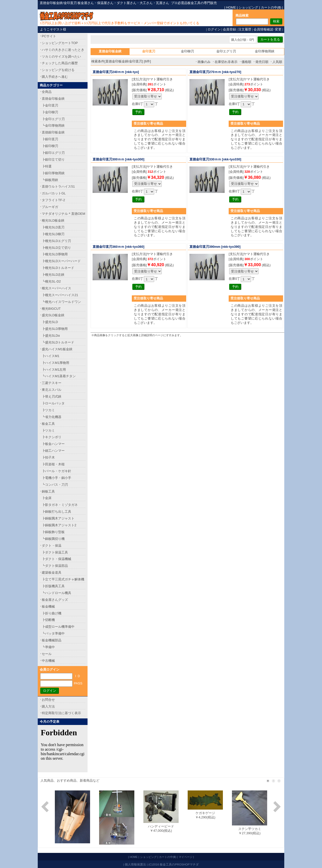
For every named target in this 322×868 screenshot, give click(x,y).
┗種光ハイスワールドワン (61, 302)
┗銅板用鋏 (50, 180)
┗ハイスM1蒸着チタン (59, 376)
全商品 (47, 92)
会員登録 (229, 29)
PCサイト (49, 36)
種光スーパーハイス (56, 288)
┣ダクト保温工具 (55, 552)
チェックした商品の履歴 (60, 63)
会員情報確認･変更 (268, 29)
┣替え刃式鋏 (52, 396)
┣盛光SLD (50, 322)
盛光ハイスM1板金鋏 (57, 349)
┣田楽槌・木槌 (53, 464)
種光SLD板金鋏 (53, 220)
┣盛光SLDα (51, 336)
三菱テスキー (52, 383)
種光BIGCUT (51, 309)
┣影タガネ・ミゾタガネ (60, 505)
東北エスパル (52, 390)
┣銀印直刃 (50, 139)
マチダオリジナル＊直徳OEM (64, 214)
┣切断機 (48, 620)
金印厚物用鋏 (265, 51)
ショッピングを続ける (58, 70)
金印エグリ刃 (226, 51)
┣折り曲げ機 (52, 613)
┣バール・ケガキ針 (56, 471)
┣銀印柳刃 (50, 146)
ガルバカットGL (54, 193)
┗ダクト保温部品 (55, 566)
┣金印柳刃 (50, 112)
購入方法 (48, 706)
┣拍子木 (48, 457)
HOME (231, 7)
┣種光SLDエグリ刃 (56, 241)
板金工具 (48, 424)
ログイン (214, 29)
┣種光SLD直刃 (53, 227)
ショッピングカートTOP (60, 43)
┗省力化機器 (52, 417)
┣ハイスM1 (51, 356)
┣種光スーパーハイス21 (60, 295)
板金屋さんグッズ (55, 600)
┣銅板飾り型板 (53, 532)
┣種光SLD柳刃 (53, 234)
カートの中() (271, 7)
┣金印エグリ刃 (53, 119)
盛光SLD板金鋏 (53, 315)
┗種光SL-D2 (51, 281)
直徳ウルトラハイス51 (58, 186)
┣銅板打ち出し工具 (56, 512)
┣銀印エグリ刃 (53, 153)
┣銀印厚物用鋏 (53, 173)
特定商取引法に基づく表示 (61, 713)
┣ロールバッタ (53, 403)
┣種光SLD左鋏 (53, 275)
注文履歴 (245, 29)
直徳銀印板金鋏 (53, 132)
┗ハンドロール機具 (56, 593)
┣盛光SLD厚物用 (55, 329)
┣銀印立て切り (53, 160)
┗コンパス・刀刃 (55, 485)
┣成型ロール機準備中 (58, 627)
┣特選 (47, 166)
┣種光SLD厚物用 (55, 254)
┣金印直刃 (50, 105)
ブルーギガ (50, 207)
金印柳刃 (187, 51)
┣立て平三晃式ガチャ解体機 (63, 579)
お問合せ (48, 700)
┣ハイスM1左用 (54, 370)
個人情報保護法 (135, 864)
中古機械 (48, 661)
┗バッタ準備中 (53, 633)
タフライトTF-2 (53, 200)
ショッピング (248, 7)
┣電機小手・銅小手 (56, 478)
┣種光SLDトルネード (58, 268)
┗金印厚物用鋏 (53, 126)
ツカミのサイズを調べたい (61, 57)
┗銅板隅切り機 (53, 539)
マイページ (186, 857)
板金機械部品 (52, 640)
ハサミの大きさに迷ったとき (63, 50)
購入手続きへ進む (55, 77)
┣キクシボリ (52, 437)
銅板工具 (48, 491)
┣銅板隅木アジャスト (58, 518)
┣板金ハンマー (53, 444)
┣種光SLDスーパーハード (61, 261)
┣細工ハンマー (53, 451)
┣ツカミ (48, 410)
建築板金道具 (52, 572)
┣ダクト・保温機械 (56, 559)
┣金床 (47, 498)
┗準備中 (48, 647)
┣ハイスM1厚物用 (55, 363)
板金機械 (48, 606)
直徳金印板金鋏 (53, 99)
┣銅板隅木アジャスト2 (59, 525)
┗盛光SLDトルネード (58, 342)
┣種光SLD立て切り (56, 248)
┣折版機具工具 (53, 586)
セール (47, 654)
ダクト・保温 (52, 546)
